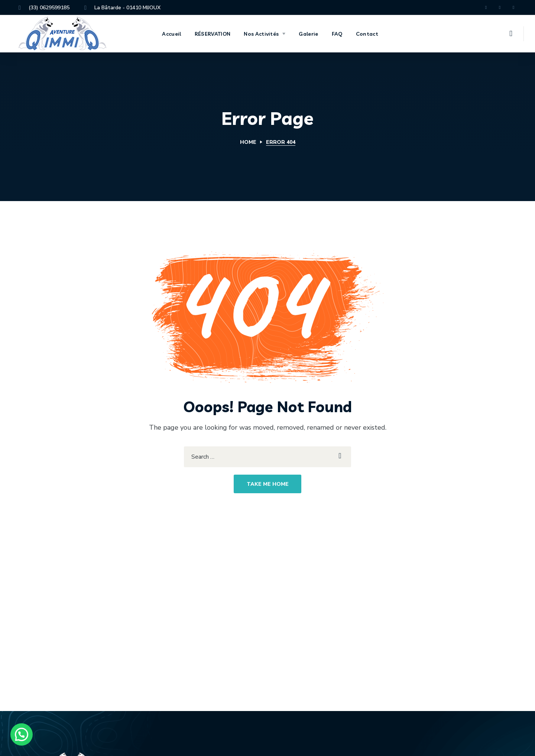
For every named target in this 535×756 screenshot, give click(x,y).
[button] (511, 34)
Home (248, 142)
